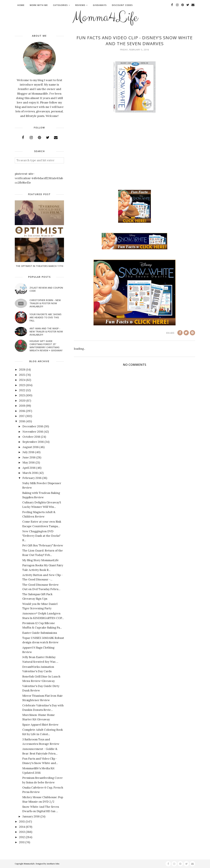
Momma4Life (105, 17)
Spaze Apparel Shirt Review (40, 725)
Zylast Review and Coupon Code (46, 289)
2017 (22, 416)
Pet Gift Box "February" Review (43, 545)
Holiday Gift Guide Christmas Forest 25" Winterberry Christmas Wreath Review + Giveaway (46, 346)
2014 (22, 827)
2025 (22, 375)
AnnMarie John (53, 864)
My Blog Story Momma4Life (41, 560)
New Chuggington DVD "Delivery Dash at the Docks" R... (41, 536)
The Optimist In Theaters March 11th (39, 266)
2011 (22, 842)
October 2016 (31, 437)
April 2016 (29, 468)
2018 (22, 411)
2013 (22, 832)
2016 (22, 421)
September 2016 (33, 442)
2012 (22, 837)
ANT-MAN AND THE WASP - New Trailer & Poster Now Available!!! (46, 332)
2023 (22, 385)
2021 (22, 395)
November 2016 (33, 432)
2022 (22, 390)
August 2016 (31, 447)
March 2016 (30, 473)
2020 (22, 401)
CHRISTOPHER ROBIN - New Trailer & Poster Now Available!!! (45, 303)
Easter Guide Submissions (40, 633)
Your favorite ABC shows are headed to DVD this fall (45, 317)
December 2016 (33, 426)
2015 (22, 822)
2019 (22, 406)
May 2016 (29, 462)
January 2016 (31, 816)
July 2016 (28, 452)
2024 (22, 380)
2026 (22, 370)
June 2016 (29, 457)
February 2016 (32, 478)
